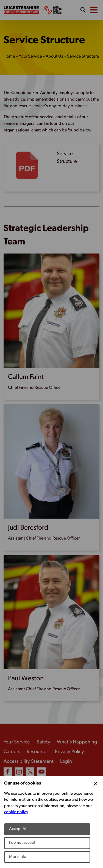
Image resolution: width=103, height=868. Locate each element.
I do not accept (22, 843)
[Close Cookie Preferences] (95, 784)
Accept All (18, 829)
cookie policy (16, 812)
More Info (18, 857)
